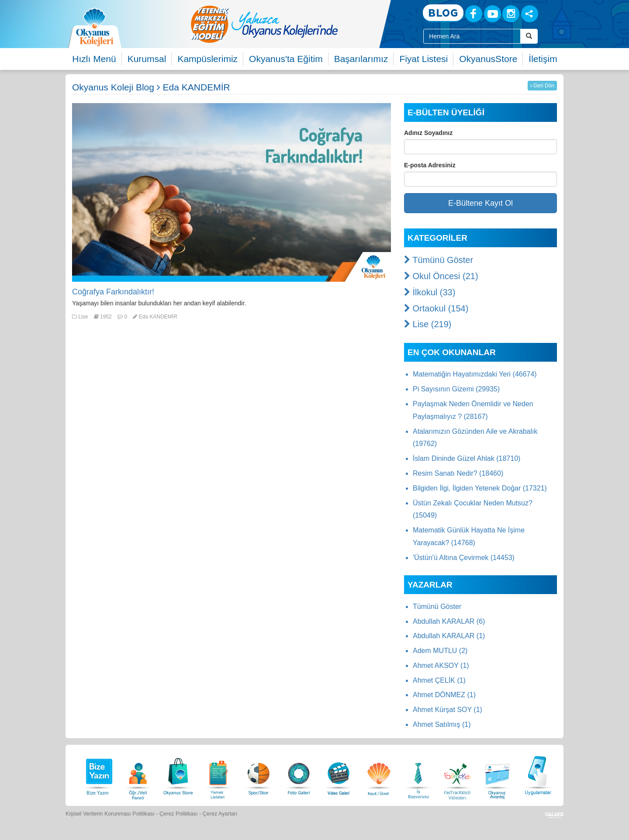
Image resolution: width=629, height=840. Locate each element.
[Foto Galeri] (299, 774)
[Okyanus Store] (178, 774)
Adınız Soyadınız (428, 133)
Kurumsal (147, 59)
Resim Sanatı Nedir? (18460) (458, 473)
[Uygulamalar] (538, 774)
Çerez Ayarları (220, 814)
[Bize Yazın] (98, 774)
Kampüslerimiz (207, 59)
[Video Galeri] (339, 774)
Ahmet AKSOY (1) (441, 665)
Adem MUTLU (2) (440, 651)
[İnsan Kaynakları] (418, 774)
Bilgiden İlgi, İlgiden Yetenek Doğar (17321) (480, 488)
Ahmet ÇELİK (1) (439, 680)
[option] (299, 24)
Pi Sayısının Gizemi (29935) (456, 389)
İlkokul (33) (430, 292)
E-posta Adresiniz (430, 165)
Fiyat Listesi (423, 59)
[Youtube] (492, 14)
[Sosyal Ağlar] (530, 14)
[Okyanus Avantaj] (498, 774)
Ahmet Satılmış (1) (442, 724)
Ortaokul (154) (436, 308)
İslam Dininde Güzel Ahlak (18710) (467, 458)
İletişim (543, 59)
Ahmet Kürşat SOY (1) (448, 710)
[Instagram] (511, 14)
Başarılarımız (361, 59)
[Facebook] (474, 14)
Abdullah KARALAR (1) (449, 636)
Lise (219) (428, 324)
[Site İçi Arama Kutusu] (472, 36)
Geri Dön (542, 86)
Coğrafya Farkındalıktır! (113, 292)
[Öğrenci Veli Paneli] (138, 774)
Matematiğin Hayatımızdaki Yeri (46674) (475, 374)
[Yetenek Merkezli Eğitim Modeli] (299, 24)
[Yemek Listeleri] (218, 774)
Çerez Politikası (179, 814)
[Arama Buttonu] (529, 36)
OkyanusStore (488, 59)
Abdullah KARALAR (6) (449, 621)
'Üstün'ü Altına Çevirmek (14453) (464, 558)
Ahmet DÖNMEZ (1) (444, 695)
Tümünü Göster (439, 260)
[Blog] (443, 13)
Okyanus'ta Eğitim (286, 59)
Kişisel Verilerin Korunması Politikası (110, 814)
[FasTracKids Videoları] (457, 774)
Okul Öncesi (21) (441, 276)
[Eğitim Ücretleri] (379, 774)
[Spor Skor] (259, 774)
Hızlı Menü (94, 59)
